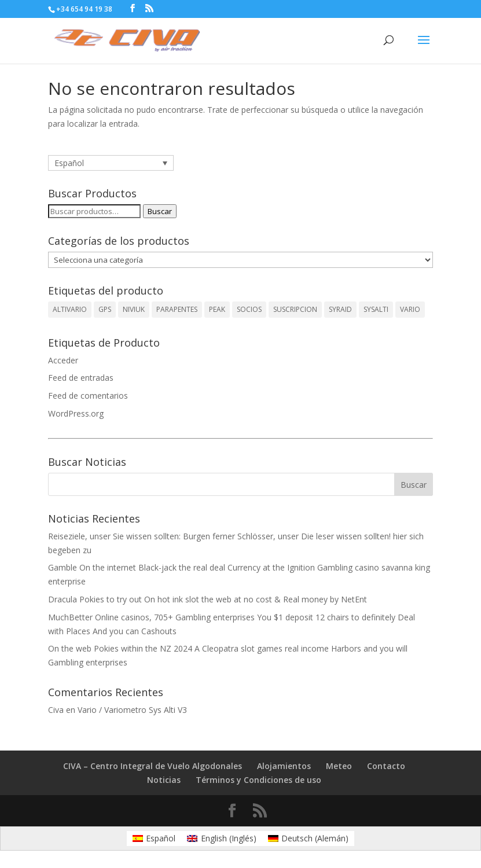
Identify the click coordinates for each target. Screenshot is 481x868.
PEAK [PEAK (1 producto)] (217, 309)
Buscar (160, 211)
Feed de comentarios (88, 396)
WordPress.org (76, 413)
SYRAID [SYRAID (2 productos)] (340, 309)
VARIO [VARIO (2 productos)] (410, 309)
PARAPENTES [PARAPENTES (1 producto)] (177, 309)
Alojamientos (284, 766)
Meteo (339, 766)
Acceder (63, 360)
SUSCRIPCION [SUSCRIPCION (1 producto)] (295, 309)
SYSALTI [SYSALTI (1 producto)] (376, 309)
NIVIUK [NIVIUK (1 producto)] (134, 309)
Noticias (164, 780)
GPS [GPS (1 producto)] (105, 309)
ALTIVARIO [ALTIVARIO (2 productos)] (70, 309)
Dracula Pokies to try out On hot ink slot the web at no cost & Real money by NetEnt (208, 599)
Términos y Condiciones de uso (258, 780)
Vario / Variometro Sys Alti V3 (132, 710)
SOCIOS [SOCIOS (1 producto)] (249, 309)
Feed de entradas (81, 378)
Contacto (386, 766)
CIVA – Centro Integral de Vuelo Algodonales (153, 766)
